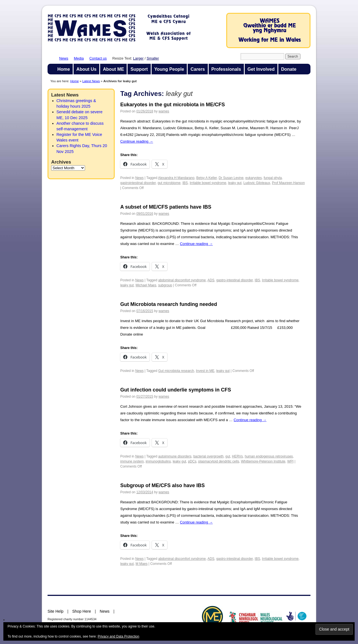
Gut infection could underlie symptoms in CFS (176, 390)
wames (164, 111)
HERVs (237, 456)
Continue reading (137, 141)
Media (79, 58)
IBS (185, 183)
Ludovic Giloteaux (257, 183)
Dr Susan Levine (231, 178)
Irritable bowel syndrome (208, 183)
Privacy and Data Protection (118, 636)
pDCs (192, 461)
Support (139, 69)
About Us (86, 69)
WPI (290, 461)
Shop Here (82, 611)
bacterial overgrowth (208, 456)
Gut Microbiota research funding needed (169, 304)
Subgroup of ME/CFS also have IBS (162, 485)
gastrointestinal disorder (138, 183)
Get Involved (261, 69)
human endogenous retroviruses (269, 456)
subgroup (165, 285)
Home (64, 69)
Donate (289, 69)
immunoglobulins (158, 461)
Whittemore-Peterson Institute (263, 461)
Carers (198, 69)
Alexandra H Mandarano (176, 178)
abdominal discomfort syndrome (182, 280)
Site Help (56, 611)
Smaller (153, 58)
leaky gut (235, 183)
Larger (138, 58)
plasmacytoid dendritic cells (219, 461)
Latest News (91, 81)
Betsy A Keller (207, 178)
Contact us (98, 58)
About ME (114, 69)
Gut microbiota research (176, 371)
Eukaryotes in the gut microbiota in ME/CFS (173, 105)
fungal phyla (273, 178)
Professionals (226, 69)
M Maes (142, 564)
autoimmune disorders (175, 456)
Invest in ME (205, 371)
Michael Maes (146, 285)
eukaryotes (254, 178)
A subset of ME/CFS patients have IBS (166, 207)
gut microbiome (169, 183)
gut (228, 456)
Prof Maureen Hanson (288, 183)
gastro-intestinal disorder (235, 280)
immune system (132, 461)
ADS (211, 280)
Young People (169, 69)
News (64, 58)
